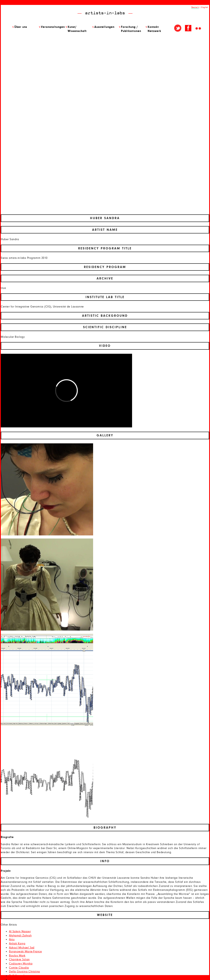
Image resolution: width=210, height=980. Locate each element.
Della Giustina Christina (25, 972)
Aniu (12, 939)
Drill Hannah (17, 976)
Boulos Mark (17, 956)
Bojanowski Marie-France (25, 952)
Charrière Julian (19, 960)
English (205, 7)
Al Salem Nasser (20, 932)
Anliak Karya (17, 944)
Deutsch (195, 7)
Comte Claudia (19, 968)
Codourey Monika (21, 964)
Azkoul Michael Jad (22, 948)
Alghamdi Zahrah (20, 936)
